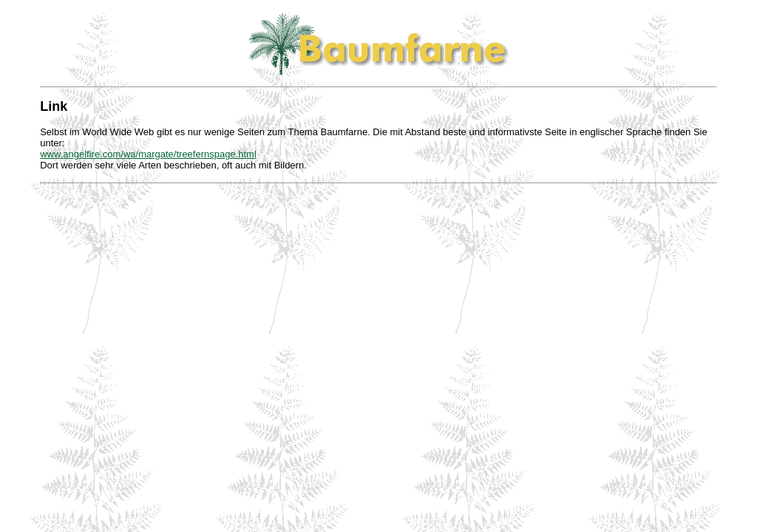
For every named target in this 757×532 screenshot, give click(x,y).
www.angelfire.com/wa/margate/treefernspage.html (148, 154)
